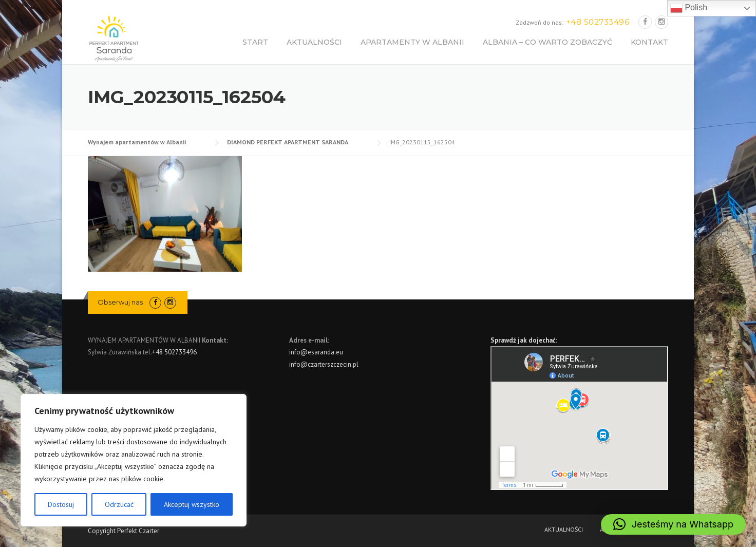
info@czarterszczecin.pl (324, 364)
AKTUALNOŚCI (314, 42)
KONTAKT (649, 42)
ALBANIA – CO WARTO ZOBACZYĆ (547, 42)
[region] (134, 460)
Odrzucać (119, 504)
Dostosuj (61, 504)
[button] (673, 524)
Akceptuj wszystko (192, 504)
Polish (689, 8)
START (255, 42)
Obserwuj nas (120, 302)
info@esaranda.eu (316, 352)
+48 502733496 (174, 352)
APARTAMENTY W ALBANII (412, 42)
